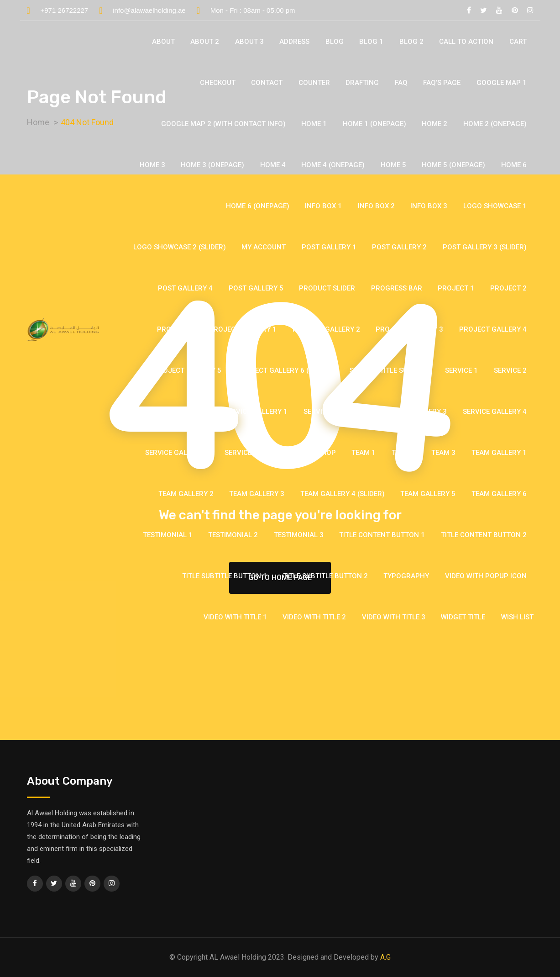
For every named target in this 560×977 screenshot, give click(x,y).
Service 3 (192, 412)
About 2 (205, 42)
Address (294, 42)
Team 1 (364, 453)
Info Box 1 (323, 206)
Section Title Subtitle (390, 370)
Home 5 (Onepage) (453, 165)
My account (264, 247)
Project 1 (456, 288)
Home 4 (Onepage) (333, 165)
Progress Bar (397, 288)
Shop (327, 453)
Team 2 (404, 453)
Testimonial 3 (299, 535)
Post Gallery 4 (185, 288)
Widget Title (463, 617)
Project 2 (508, 288)
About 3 (249, 42)
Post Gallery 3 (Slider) (485, 247)
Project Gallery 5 (188, 370)
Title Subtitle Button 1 (225, 576)
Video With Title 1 (235, 617)
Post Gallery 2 (399, 247)
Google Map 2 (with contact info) (223, 124)
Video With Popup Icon (486, 576)
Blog (335, 42)
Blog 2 (411, 42)
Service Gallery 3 (415, 412)
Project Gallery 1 (243, 329)
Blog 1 (371, 42)
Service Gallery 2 (335, 412)
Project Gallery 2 (326, 329)
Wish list (517, 617)
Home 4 (273, 165)
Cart (518, 42)
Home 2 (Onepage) (495, 124)
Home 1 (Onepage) (374, 124)
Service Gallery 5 (177, 453)
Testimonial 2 (233, 535)
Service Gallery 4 (495, 412)
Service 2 (510, 370)
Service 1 (461, 370)
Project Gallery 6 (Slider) (285, 370)
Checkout (218, 83)
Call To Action (466, 42)
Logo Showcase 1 (495, 206)
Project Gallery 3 (409, 329)
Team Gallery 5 (428, 494)
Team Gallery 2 (186, 494)
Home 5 (393, 165)
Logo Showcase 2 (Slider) (180, 247)
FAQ (401, 83)
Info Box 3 (429, 206)
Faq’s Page (442, 83)
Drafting (362, 83)
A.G (385, 957)
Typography (406, 576)
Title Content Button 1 (382, 535)
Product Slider (327, 288)
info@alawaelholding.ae (149, 10)
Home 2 (434, 124)
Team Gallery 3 (257, 494)
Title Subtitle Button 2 (325, 576)
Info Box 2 (376, 206)
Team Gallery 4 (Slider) (343, 494)
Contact (267, 83)
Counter (314, 83)
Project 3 (175, 329)
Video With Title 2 (314, 617)
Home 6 (514, 165)
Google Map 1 (502, 83)
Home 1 (314, 124)
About (163, 42)
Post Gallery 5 (256, 288)
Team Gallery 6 (499, 494)
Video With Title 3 (394, 617)
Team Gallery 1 (499, 453)
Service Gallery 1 (256, 412)
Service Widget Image (263, 453)
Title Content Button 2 (484, 535)
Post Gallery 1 (329, 247)
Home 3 (152, 165)
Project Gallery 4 (493, 329)
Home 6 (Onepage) (258, 206)
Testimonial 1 (168, 535)
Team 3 (443, 453)
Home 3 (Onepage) (212, 165)
